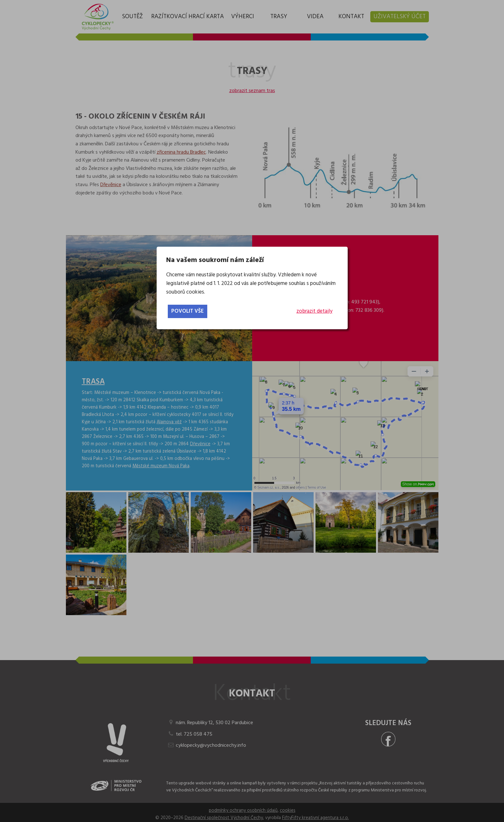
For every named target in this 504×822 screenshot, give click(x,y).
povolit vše (188, 311)
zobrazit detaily (314, 311)
